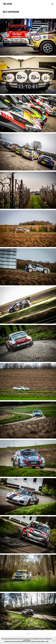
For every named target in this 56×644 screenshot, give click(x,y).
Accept (47, 642)
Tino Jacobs (7, 4)
